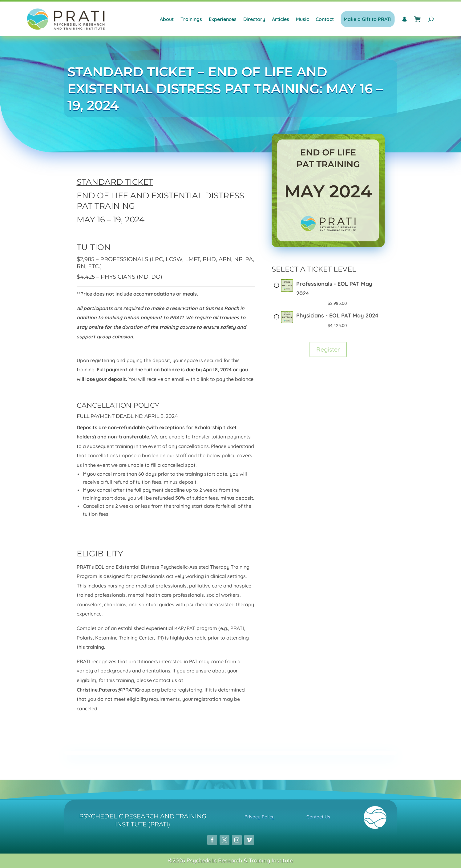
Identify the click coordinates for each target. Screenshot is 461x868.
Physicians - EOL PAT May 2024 (337, 315)
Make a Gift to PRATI (368, 19)
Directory (254, 19)
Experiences (223, 19)
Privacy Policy (260, 817)
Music (302, 19)
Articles (281, 19)
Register (328, 349)
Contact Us (318, 817)
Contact (325, 19)
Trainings (191, 19)
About (167, 19)
